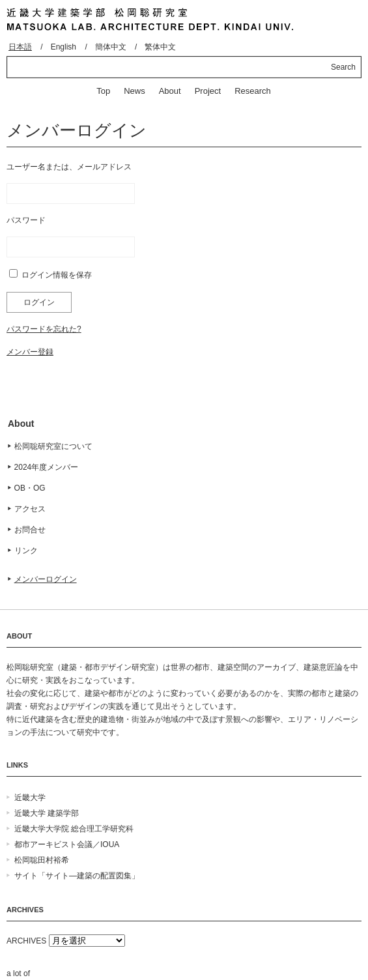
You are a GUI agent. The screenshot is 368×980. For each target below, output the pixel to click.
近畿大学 (30, 798)
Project (208, 91)
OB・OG (30, 488)
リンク (26, 551)
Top (103, 91)
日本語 (20, 47)
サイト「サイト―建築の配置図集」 (77, 876)
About (170, 91)
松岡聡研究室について (53, 446)
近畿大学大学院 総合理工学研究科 (74, 829)
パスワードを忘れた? (44, 329)
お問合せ (30, 530)
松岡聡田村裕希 (42, 860)
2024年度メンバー (47, 467)
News (134, 91)
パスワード (26, 220)
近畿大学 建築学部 (47, 813)
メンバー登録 (30, 352)
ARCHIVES (26, 941)
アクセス (30, 509)
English (64, 47)
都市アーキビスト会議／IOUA (67, 844)
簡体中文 (111, 47)
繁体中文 (160, 47)
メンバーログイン (46, 579)
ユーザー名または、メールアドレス (69, 167)
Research (253, 91)
